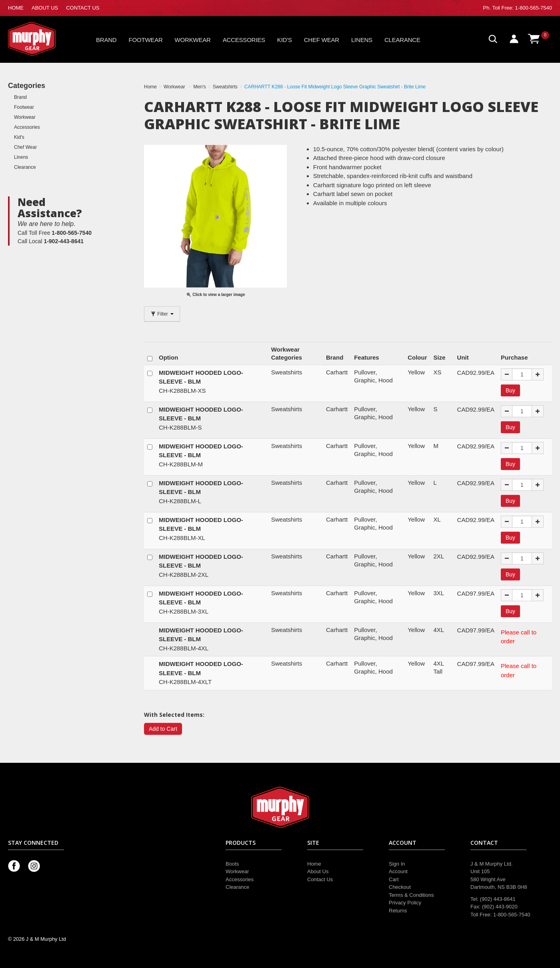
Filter (162, 314)
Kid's (285, 40)
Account (398, 871)
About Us (318, 871)
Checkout (400, 887)
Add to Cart (163, 729)
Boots (232, 864)
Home (314, 864)
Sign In (397, 864)
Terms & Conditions (411, 895)
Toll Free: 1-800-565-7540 (522, 8)
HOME (16, 8)
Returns (398, 911)
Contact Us (320, 879)
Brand (106, 40)
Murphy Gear (42, 39)
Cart (394, 879)
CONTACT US (83, 8)
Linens (362, 40)
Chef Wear (322, 40)
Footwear (146, 40)
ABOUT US (45, 8)
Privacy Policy (405, 903)
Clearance (402, 40)
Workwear (193, 40)
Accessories (244, 40)
